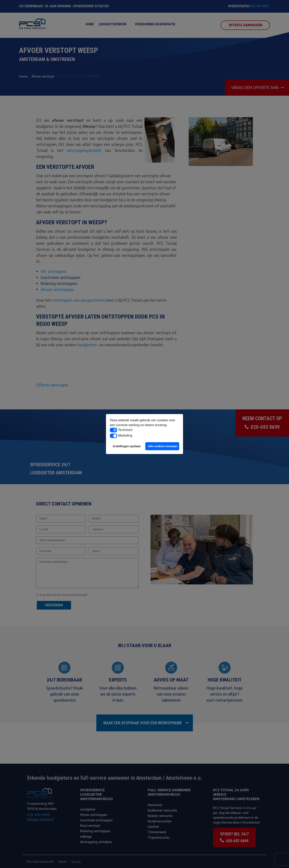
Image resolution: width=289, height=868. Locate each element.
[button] (113, 430)
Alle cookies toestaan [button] (163, 446)
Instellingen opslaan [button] (127, 446)
